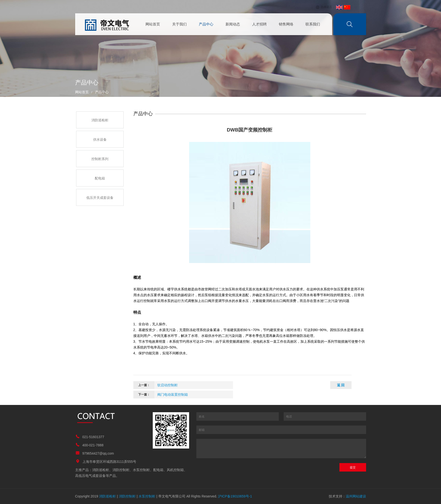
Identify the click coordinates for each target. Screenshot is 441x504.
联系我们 (313, 24)
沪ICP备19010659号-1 (235, 496)
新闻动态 (233, 24)
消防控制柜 (127, 496)
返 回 (341, 385)
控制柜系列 (100, 159)
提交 (353, 467)
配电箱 (100, 178)
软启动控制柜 (168, 385)
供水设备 (100, 140)
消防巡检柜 (100, 120)
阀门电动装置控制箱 (173, 395)
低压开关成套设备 (100, 198)
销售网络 (286, 24)
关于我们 (179, 24)
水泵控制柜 (147, 496)
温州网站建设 (356, 496)
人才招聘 (259, 24)
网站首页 (153, 24)
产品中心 (206, 24)
